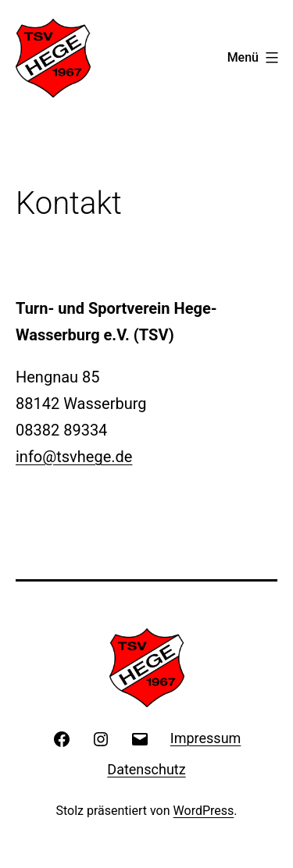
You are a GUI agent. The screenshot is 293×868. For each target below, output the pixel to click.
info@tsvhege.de (74, 457)
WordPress (204, 811)
